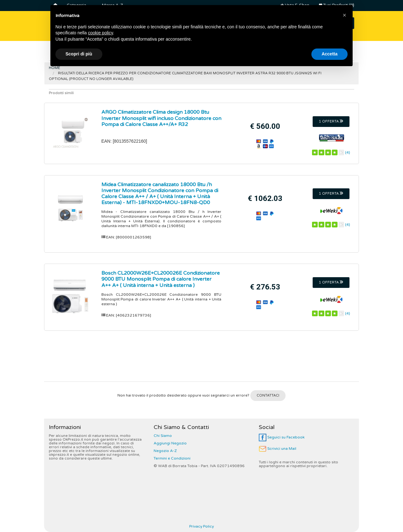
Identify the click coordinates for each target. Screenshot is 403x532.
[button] (344, 476)
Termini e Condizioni (172, 458)
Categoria (77, 5)
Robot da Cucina (303, 53)
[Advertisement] (201, 359)
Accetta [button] (329, 515)
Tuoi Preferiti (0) (337, 5)
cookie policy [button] (101, 494)
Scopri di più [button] (79, 515)
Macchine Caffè (219, 53)
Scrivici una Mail (278, 449)
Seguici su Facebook (282, 437)
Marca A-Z (112, 5)
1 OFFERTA (331, 121)
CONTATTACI (268, 395)
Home (54, 68)
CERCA (337, 23)
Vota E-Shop (295, 5)
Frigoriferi (66, 53)
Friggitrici (260, 53)
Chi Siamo (163, 436)
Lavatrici (135, 53)
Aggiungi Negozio (170, 443)
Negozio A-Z (165, 451)
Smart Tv (101, 53)
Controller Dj (173, 53)
